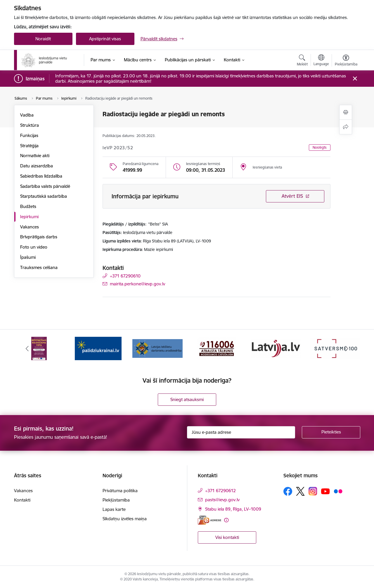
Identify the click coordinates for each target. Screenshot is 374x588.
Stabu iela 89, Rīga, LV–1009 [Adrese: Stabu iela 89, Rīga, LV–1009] (233, 509)
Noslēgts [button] (320, 147)
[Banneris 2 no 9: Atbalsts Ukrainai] (98, 348)
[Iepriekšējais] (27, 348)
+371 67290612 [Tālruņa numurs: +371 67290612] (220, 491)
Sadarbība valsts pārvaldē (45, 186)
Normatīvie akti (35, 156)
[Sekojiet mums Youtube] (325, 491)
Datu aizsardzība (37, 166)
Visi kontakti (227, 537)
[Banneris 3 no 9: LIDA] (158, 348)
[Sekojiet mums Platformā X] (300, 491)
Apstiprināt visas (105, 39)
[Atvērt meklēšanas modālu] (302, 61)
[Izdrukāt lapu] (346, 112)
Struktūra (30, 125)
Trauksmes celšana (39, 267)
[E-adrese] (209, 520)
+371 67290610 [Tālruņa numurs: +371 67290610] (125, 276)
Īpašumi (28, 257)
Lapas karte (114, 509)
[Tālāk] (347, 348)
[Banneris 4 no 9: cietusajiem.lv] (217, 348)
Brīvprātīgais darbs (39, 237)
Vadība (27, 115)
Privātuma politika (120, 491)
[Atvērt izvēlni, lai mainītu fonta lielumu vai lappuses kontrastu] (346, 61)
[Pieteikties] (331, 432)
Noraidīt (43, 39)
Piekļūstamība (116, 500)
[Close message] (355, 79)
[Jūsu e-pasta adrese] (241, 432)
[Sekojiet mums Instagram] (313, 491)
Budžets (28, 206)
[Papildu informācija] (226, 520)
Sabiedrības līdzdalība (41, 176)
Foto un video (34, 247)
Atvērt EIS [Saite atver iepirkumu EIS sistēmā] (292, 196)
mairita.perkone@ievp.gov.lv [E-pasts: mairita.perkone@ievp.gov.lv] (137, 284)
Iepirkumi (29, 217)
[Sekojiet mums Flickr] (338, 491)
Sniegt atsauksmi (187, 399)
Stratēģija (29, 146)
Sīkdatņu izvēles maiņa (125, 519)
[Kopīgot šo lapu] (346, 127)
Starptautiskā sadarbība (44, 196)
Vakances (30, 227)
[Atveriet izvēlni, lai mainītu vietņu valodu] (321, 61)
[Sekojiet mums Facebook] (288, 491)
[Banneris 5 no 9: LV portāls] (276, 348)
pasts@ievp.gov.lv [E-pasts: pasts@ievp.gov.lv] (222, 500)
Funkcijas (29, 135)
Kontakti (22, 500)
